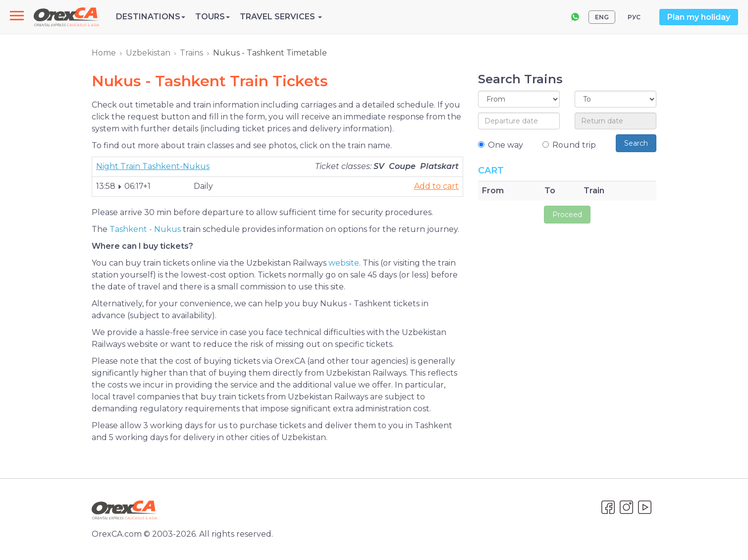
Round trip (569, 145)
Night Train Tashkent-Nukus (153, 166)
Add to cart (436, 186)
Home (104, 53)
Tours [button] (213, 17)
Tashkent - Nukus (145, 229)
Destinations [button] (151, 17)
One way (501, 145)
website (344, 263)
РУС (634, 17)
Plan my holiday (699, 17)
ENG (602, 17)
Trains (191, 53)
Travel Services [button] (281, 17)
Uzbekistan (148, 53)
